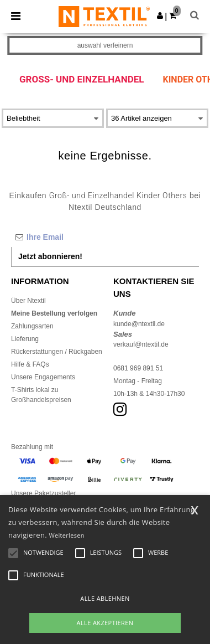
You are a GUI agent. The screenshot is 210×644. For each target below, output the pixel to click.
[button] (160, 16)
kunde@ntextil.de (139, 324)
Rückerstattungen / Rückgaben (57, 352)
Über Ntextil (28, 301)
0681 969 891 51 (138, 368)
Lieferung (25, 339)
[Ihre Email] (105, 237)
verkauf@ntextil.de (141, 344)
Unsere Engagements (43, 377)
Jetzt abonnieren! (50, 256)
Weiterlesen (67, 535)
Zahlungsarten (32, 326)
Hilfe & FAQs (30, 364)
